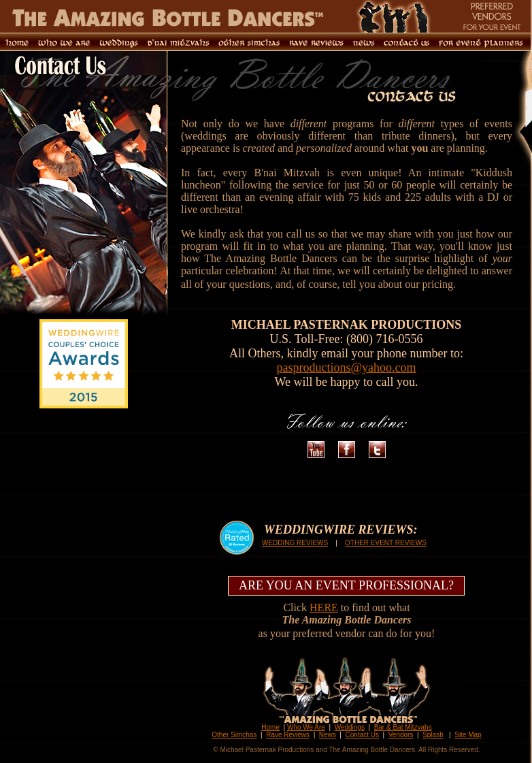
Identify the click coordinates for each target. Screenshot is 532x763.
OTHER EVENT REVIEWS (386, 543)
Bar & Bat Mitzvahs (403, 727)
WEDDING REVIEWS (295, 543)
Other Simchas (234, 735)
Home (270, 727)
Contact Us (362, 735)
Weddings (350, 727)
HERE (324, 607)
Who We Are (306, 727)
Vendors (401, 735)
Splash (433, 735)
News (328, 735)
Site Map (468, 735)
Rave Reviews (288, 735)
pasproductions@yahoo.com (346, 368)
